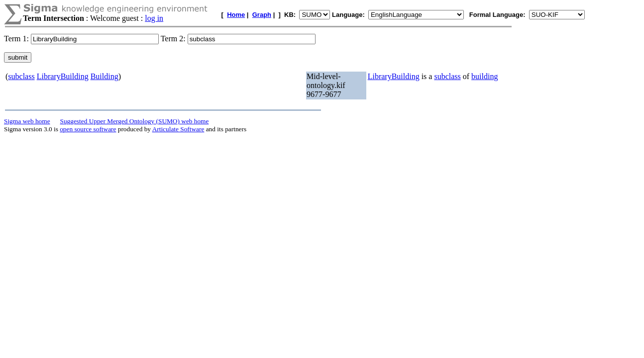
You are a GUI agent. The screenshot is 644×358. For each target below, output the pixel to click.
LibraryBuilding (63, 76)
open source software (88, 129)
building (484, 76)
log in (154, 18)
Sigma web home (27, 121)
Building (105, 76)
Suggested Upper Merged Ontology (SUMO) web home (135, 121)
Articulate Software (178, 129)
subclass (21, 76)
